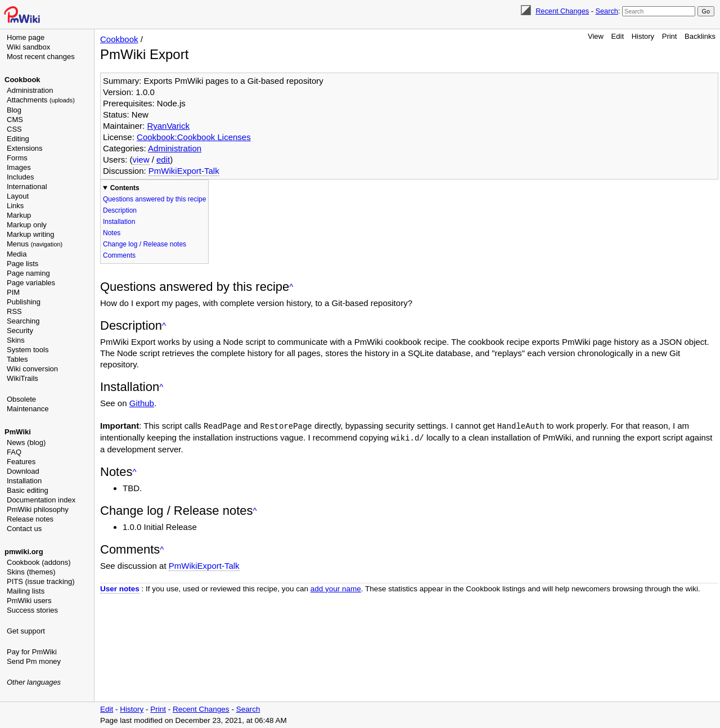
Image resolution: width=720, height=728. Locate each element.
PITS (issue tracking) (41, 581)
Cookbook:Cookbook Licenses (194, 137)
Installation (24, 481)
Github (142, 403)
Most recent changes (41, 57)
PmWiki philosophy (38, 509)
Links (15, 206)
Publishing (24, 302)
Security (20, 331)
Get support (26, 631)
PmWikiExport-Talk (184, 171)
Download (23, 471)
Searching (23, 321)
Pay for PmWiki (32, 652)
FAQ (14, 452)
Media (17, 254)
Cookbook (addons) (39, 562)
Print (670, 36)
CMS (15, 120)
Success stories (32, 610)
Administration (30, 90)
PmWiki (18, 432)
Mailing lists (26, 591)
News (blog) (26, 442)
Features (21, 462)
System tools (28, 350)
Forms (17, 158)
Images (19, 167)
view (141, 159)
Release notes (30, 519)
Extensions (25, 148)
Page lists (22, 264)
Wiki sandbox (28, 47)
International (27, 187)
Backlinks (700, 36)
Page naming (28, 273)
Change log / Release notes (145, 244)
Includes (20, 177)
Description (120, 210)
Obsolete (21, 399)
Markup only (27, 225)
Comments (119, 255)
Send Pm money (34, 661)
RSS (14, 311)
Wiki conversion (32, 369)
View (596, 36)
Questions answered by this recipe (154, 199)
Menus (35, 244)
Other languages (34, 682)
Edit (618, 36)
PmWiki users (29, 601)
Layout (18, 196)
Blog (14, 110)
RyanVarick (168, 126)
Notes (112, 233)
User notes (120, 588)
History (643, 36)
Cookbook (22, 80)
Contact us (24, 529)
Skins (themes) (31, 572)
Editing (18, 139)
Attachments (41, 100)
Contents (125, 188)
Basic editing (28, 490)
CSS (14, 129)
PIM (13, 292)
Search (606, 11)
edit (163, 159)
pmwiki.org (24, 552)
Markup (19, 215)
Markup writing (31, 234)
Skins (16, 340)
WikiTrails (22, 378)
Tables (17, 359)
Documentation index (41, 500)
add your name (336, 588)
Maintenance (28, 409)
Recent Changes (562, 11)
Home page (26, 37)
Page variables (31, 283)
